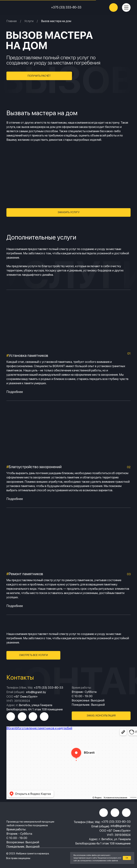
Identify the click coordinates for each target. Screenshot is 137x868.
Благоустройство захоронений (35, 467)
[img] (24, 7)
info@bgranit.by (121, 826)
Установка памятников (27, 355)
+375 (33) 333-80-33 (66, 7)
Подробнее (15, 392)
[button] (39, 76)
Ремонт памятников (26, 574)
